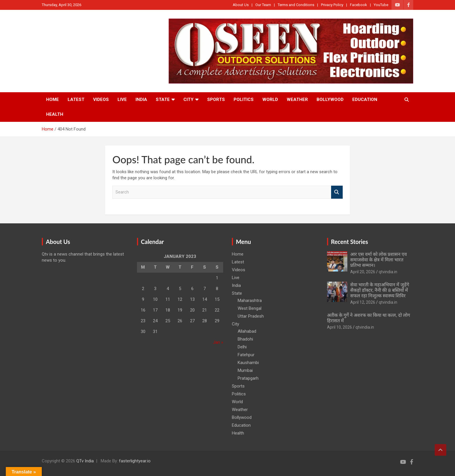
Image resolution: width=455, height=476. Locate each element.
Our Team (263, 5)
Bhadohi (245, 339)
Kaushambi (248, 363)
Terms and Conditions (296, 5)
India (141, 99)
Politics (244, 99)
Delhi (242, 347)
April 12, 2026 (363, 302)
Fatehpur (246, 355)
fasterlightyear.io (135, 461)
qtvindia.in (388, 272)
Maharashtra (250, 301)
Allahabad (247, 331)
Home (53, 99)
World (270, 99)
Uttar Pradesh (251, 316)
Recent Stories (350, 242)
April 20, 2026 (363, 272)
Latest (76, 99)
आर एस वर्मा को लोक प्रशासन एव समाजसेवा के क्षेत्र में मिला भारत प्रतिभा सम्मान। (379, 259)
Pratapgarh (248, 378)
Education (365, 99)
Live (122, 99)
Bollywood (330, 99)
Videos (101, 99)
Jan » (218, 342)
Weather (297, 99)
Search (337, 192)
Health (55, 114)
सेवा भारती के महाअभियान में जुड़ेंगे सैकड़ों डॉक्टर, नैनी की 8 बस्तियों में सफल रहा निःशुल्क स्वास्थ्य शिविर (380, 290)
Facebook (359, 5)
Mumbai (245, 370)
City (188, 99)
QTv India (85, 461)
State (163, 99)
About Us (241, 5)
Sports (216, 99)
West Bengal (250, 308)
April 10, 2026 (340, 327)
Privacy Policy (332, 5)
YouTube (381, 5)
